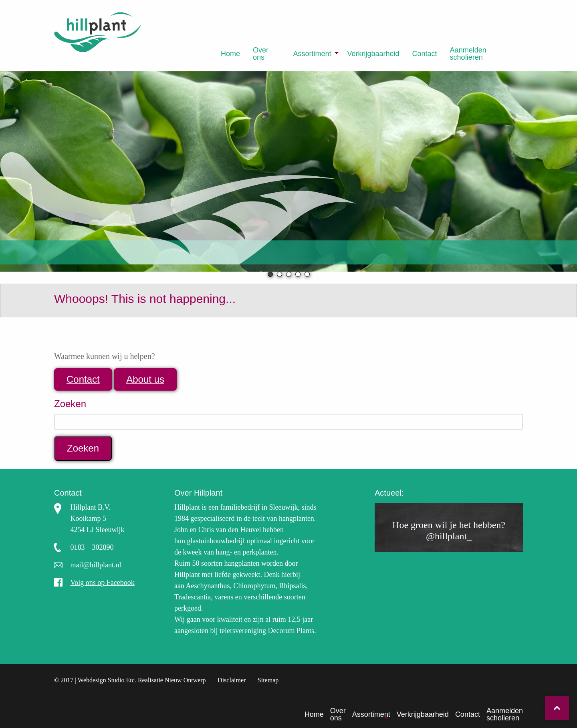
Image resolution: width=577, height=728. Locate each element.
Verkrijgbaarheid (373, 54)
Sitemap (268, 680)
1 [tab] (270, 274)
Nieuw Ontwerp (185, 680)
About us (145, 379)
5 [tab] (307, 274)
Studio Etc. (122, 680)
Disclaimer (232, 680)
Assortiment (312, 54)
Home (230, 54)
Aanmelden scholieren (468, 54)
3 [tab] (289, 274)
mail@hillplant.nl (96, 565)
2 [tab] (279, 274)
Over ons (261, 54)
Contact (425, 54)
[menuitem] (230, 54)
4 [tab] (298, 274)
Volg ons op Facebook (103, 583)
